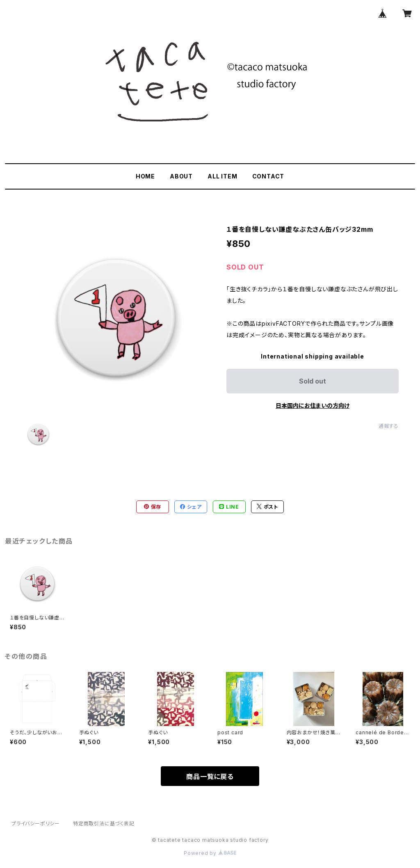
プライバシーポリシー (36, 823)
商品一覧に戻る (210, 777)
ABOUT (181, 176)
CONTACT (268, 176)
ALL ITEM (222, 176)
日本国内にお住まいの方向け (313, 405)
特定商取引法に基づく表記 (104, 823)
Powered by (210, 853)
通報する (389, 426)
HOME (145, 176)
